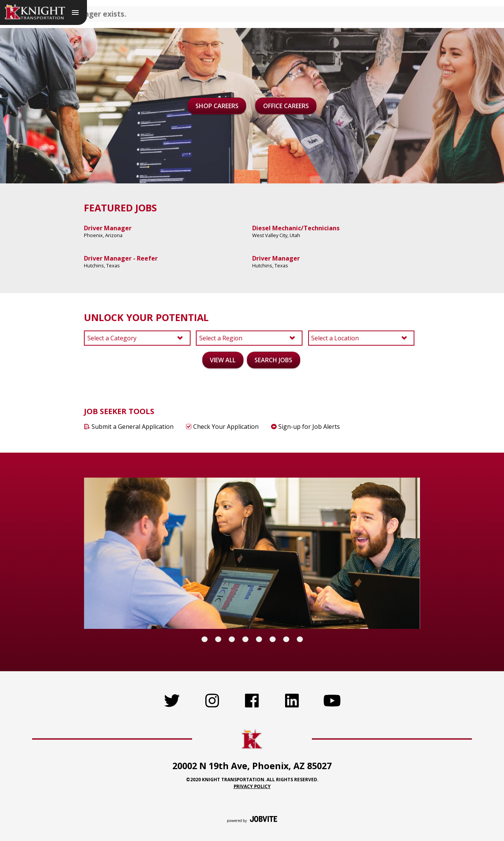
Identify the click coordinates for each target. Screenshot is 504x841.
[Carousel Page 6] (273, 639)
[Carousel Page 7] (286, 639)
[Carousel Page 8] (300, 639)
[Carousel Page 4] (245, 639)
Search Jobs (273, 360)
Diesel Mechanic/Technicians (296, 228)
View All (223, 360)
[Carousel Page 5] (259, 639)
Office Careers (286, 106)
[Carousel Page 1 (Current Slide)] (205, 639)
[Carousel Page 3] (232, 639)
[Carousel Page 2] (218, 639)
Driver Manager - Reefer (121, 258)
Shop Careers (217, 106)
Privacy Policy (252, 786)
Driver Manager (108, 228)
